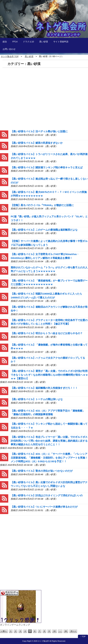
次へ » (73, 631)
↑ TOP (83, 637)
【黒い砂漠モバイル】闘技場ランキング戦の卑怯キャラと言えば (47, 167)
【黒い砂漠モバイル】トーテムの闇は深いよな (37, 399)
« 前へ (4, 631)
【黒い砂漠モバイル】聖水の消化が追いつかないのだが (42, 471)
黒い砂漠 (44, 42)
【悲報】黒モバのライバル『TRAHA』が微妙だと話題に (42, 205)
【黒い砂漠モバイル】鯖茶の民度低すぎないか (37, 143)
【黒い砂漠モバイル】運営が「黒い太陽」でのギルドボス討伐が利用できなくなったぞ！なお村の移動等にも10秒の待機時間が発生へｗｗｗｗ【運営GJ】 (49, 375)
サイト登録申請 (61, 42)
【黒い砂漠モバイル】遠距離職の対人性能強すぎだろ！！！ (44, 388)
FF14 (15, 42)
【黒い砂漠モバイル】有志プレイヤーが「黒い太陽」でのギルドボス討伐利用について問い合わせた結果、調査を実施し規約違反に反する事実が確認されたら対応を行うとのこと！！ (49, 441)
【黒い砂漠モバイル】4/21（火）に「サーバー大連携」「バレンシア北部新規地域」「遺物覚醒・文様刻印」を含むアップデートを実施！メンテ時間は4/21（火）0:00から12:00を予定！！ (49, 458)
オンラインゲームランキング (15, 625)
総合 (5, 42)
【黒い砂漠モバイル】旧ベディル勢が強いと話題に (39, 131)
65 (66, 631)
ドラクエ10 (28, 42)
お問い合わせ (9, 49)
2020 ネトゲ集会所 (41, 641)
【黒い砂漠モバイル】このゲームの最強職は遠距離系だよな (44, 230)
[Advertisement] (44, 99)
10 (54, 631)
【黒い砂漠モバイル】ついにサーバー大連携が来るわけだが (44, 507)
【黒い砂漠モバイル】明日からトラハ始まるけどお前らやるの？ (47, 333)
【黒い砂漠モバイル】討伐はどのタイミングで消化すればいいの (47, 495)
